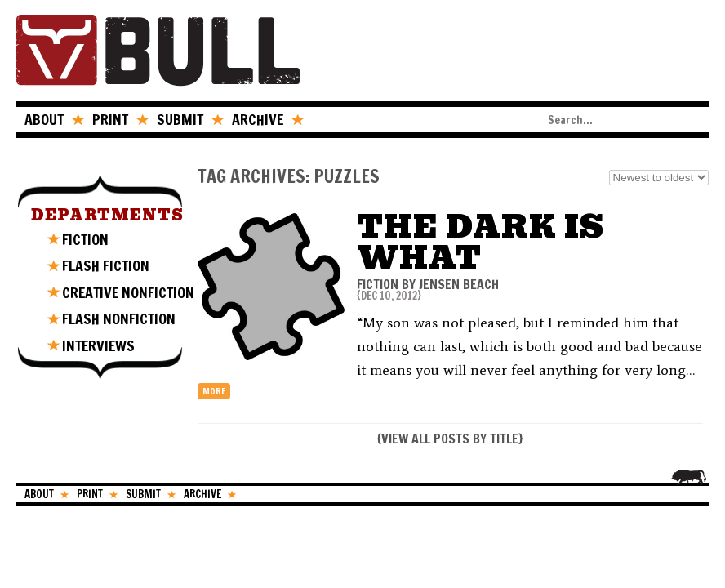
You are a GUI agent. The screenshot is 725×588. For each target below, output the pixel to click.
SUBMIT (180, 119)
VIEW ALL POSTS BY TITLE (450, 439)
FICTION (85, 239)
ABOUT (44, 119)
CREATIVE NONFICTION (128, 292)
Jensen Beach (459, 284)
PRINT (110, 119)
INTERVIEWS (98, 345)
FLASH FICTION (106, 265)
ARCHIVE (258, 119)
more (214, 391)
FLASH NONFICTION (119, 318)
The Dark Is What (480, 242)
